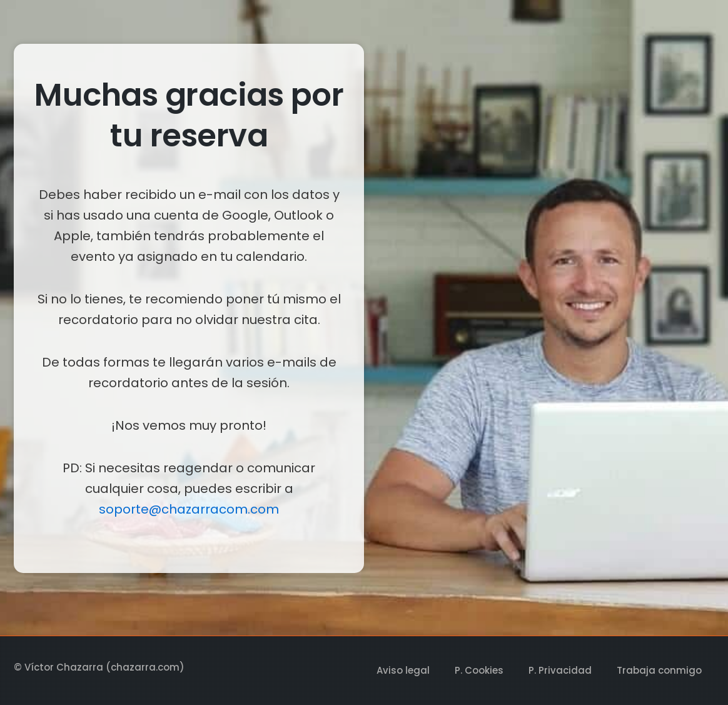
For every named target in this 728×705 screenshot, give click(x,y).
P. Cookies (479, 670)
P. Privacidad (560, 670)
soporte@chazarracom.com (189, 509)
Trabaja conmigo (659, 670)
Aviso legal (403, 670)
